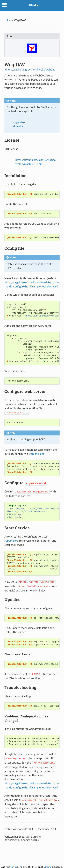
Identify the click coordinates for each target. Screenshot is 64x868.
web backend (37, 454)
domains (18, 126)
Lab (9, 20)
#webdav (50, 70)
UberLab (34, 5)
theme (48, 867)
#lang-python (28, 70)
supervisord (20, 122)
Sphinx (14, 867)
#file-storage (12, 70)
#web (40, 70)
